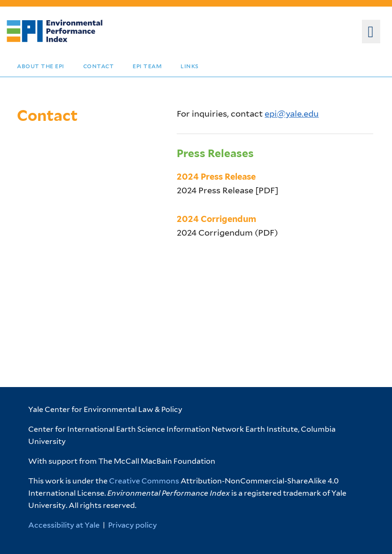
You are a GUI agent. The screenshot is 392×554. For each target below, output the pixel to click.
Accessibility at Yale (64, 525)
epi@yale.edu (292, 114)
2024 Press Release (216, 177)
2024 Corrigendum (216, 219)
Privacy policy (133, 525)
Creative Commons (144, 481)
